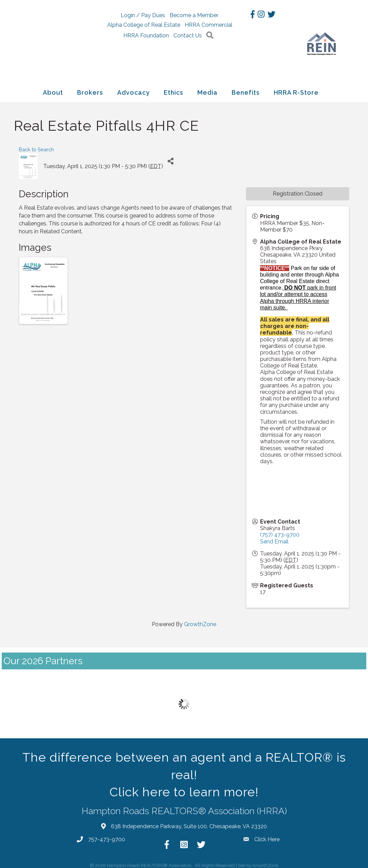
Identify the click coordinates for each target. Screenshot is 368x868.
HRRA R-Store (296, 90)
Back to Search (36, 147)
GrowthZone (200, 621)
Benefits (246, 90)
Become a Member (200, 15)
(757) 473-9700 (280, 532)
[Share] (171, 159)
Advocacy (133, 90)
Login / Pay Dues (149, 15)
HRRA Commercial (151, 34)
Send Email (274, 539)
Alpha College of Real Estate (176, 25)
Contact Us (169, 45)
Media (207, 90)
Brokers (90, 90)
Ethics (174, 90)
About (53, 90)
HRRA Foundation (202, 34)
